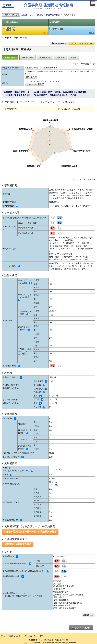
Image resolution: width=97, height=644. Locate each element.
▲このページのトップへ (84, 179)
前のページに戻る (11, 15)
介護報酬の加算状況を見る (18, 544)
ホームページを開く (34, 84)
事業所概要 (20, 92)
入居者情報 (81, 92)
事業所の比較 (72, 31)
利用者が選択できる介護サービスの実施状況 (27, 95)
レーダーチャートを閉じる (57, 102)
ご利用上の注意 (29, 636)
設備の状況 (47, 92)
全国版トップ (27, 15)
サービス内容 (33, 92)
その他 (74, 57)
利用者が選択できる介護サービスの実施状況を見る (30, 532)
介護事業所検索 (53, 15)
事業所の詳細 (45, 57)
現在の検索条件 (11, 22)
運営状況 (60, 57)
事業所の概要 (10, 57)
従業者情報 (68, 92)
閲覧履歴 (55, 22)
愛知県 (40, 15)
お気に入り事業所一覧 (25, 31)
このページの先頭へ (81, 628)
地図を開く (31, 77)
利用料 (58, 92)
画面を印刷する (59, 43)
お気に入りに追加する (82, 43)
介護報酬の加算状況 (58, 95)
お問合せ (41, 636)
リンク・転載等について (11, 636)
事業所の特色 (27, 57)
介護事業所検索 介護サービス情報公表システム (48, 6)
